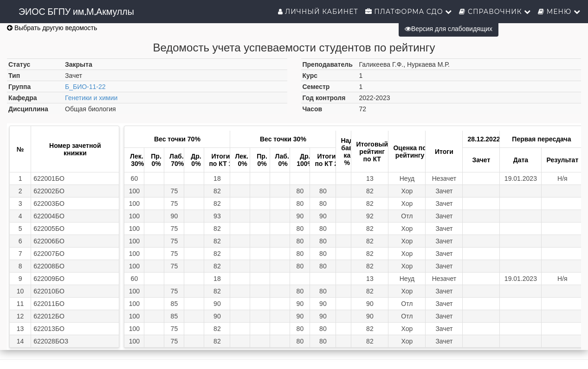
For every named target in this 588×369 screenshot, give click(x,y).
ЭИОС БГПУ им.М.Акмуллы (76, 12)
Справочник (495, 12)
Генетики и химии (91, 98)
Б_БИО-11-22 (85, 87)
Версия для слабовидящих (449, 29)
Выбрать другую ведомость (52, 28)
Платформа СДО (409, 12)
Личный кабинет (318, 12)
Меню (559, 12)
